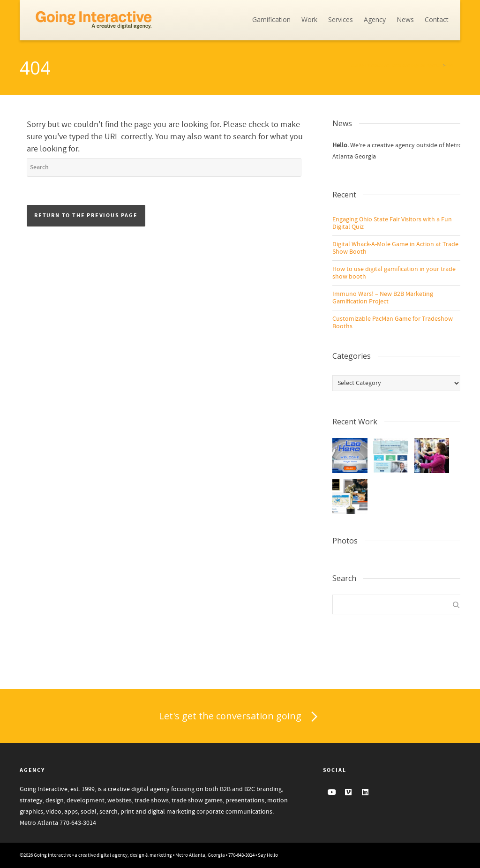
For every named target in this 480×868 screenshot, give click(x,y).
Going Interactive (52, 855)
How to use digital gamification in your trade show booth (394, 273)
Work (309, 19)
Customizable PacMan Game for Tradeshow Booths (393, 323)
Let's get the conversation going (240, 717)
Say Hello (268, 855)
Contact (437, 19)
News (405, 19)
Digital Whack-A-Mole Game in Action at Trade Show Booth (395, 248)
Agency (375, 19)
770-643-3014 (78, 823)
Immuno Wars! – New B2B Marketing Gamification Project (383, 298)
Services (341, 19)
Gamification (271, 19)
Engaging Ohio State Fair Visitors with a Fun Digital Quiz (392, 223)
